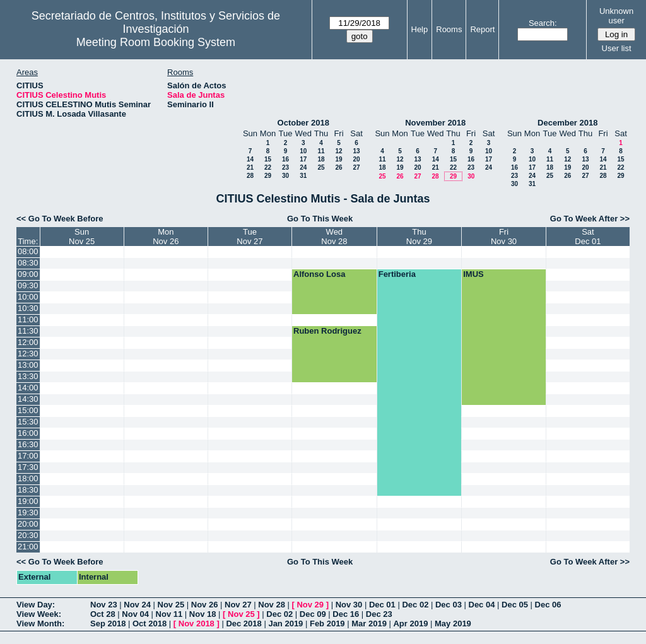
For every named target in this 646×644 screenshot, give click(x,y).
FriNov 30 (504, 237)
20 (356, 159)
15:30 (28, 422)
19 (338, 159)
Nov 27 (238, 605)
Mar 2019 (369, 624)
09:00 (28, 274)
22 (268, 167)
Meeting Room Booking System (156, 42)
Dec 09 (313, 614)
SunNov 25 (82, 237)
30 (285, 176)
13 (356, 151)
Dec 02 (415, 605)
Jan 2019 (285, 624)
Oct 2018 (150, 624)
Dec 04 (482, 605)
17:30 (28, 467)
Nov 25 (171, 605)
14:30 (28, 399)
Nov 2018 (197, 624)
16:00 (28, 433)
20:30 (28, 535)
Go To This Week (320, 219)
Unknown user (616, 16)
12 (338, 151)
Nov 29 (310, 605)
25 (321, 167)
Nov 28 (272, 605)
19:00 (28, 501)
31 (303, 176)
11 (321, 151)
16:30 (28, 444)
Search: (543, 23)
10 (303, 151)
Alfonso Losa (319, 274)
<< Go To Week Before (60, 219)
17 (303, 159)
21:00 (28, 547)
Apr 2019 (410, 624)
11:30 (28, 331)
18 (321, 159)
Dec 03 (449, 605)
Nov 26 (205, 605)
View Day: (36, 605)
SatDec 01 (588, 237)
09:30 (28, 285)
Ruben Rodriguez (327, 331)
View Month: (40, 624)
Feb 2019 (327, 624)
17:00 (28, 456)
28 (250, 176)
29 (268, 176)
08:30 (28, 263)
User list (617, 48)
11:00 (28, 319)
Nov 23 (104, 605)
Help (420, 29)
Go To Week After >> (590, 219)
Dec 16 (346, 614)
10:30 (28, 308)
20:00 (28, 524)
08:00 (28, 251)
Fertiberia (397, 274)
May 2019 (453, 624)
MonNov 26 (166, 237)
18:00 (28, 478)
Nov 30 (349, 605)
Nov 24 (137, 605)
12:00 (28, 342)
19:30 (28, 512)
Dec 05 (515, 605)
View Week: (39, 614)
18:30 (28, 490)
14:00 (28, 388)
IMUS (473, 274)
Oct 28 (103, 614)
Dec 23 (379, 614)
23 (285, 167)
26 (338, 167)
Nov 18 (203, 614)
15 (268, 159)
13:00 (28, 365)
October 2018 (303, 123)
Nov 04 (135, 614)
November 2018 (435, 123)
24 (303, 167)
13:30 (28, 376)
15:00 (28, 410)
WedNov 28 (334, 237)
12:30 (28, 354)
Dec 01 (382, 605)
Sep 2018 (108, 624)
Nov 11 (169, 614)
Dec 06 (548, 605)
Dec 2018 (244, 624)
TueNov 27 (250, 237)
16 (285, 159)
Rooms (449, 29)
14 (250, 159)
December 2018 (567, 123)
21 (250, 167)
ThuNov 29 (419, 237)
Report (482, 29)
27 (356, 167)
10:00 (28, 297)
